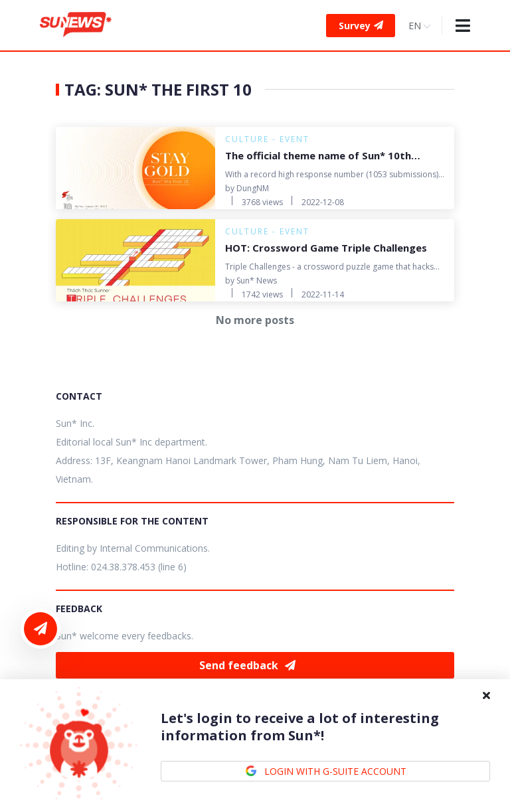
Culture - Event (267, 139)
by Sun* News (251, 281)
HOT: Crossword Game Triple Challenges (326, 248)
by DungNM (247, 188)
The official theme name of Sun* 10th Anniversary (318, 156)
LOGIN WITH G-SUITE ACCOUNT (326, 771)
